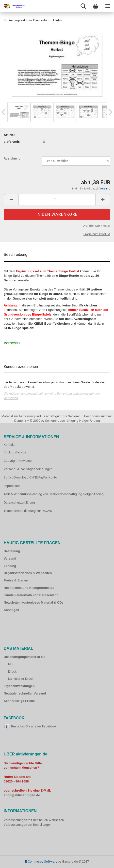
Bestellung (12, 551)
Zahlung (10, 566)
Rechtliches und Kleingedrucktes (29, 588)
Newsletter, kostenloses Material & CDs (34, 602)
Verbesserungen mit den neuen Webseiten (34, 820)
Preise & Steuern (16, 580)
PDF (11, 664)
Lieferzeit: (12, 142)
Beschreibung (16, 254)
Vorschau (12, 343)
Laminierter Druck (21, 679)
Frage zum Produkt (97, 234)
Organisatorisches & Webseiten (28, 573)
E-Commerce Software (41, 861)
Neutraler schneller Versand (25, 693)
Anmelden (11, 398)
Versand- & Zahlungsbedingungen (28, 469)
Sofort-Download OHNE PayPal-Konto (30, 477)
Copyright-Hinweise (18, 461)
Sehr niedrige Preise (19, 701)
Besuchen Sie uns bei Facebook (34, 726)
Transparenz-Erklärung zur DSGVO (28, 511)
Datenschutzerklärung (19, 502)
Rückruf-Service (15, 452)
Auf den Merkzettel (97, 226)
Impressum (12, 486)
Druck (12, 672)
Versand (10, 558)
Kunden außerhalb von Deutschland (31, 595)
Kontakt (9, 445)
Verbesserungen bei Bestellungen (28, 825)
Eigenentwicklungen (19, 686)
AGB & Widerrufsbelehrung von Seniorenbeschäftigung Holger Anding (54, 494)
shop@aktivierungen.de (22, 795)
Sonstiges (11, 610)
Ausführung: (12, 158)
